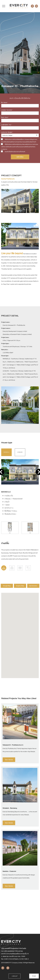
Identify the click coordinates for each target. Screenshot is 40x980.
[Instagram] (36, 6)
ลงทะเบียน (20, 157)
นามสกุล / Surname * (7, 110)
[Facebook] (32, 6)
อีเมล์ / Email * (5, 117)
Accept (34, 976)
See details (9, 760)
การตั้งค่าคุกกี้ (15, 976)
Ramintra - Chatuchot (9, 871)
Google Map (7, 586)
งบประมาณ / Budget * (7, 132)
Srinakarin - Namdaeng (10, 808)
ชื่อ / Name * (4, 103)
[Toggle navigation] (4, 6)
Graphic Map (20, 586)
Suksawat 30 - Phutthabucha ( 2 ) (13, 745)
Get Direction (33, 586)
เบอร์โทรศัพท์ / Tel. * (7, 125)
